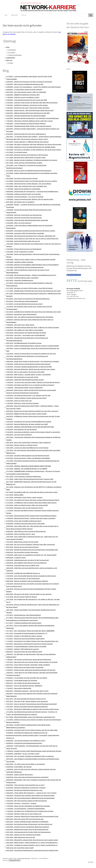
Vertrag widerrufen (15, 860)
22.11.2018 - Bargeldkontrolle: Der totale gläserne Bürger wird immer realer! (32, 492)
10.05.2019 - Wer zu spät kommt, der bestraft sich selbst (25, 372)
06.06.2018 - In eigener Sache (16, 558)
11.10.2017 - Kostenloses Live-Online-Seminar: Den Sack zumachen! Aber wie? (32, 641)
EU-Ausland (12, 52)
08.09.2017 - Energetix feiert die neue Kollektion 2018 (24, 652)
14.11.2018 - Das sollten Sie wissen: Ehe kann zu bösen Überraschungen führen (33, 500)
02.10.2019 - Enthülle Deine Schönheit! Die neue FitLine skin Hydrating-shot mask (33, 312)
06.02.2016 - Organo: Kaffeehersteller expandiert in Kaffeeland (27, 822)
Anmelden (91, 862)
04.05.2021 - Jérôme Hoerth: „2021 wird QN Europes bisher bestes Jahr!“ (30, 110)
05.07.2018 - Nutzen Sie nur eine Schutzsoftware (22, 547)
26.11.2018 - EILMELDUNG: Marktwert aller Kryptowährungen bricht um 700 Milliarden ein (31, 483)
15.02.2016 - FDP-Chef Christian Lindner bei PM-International (26, 801)
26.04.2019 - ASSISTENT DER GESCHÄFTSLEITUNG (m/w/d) (25, 380)
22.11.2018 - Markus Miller (15, 495)
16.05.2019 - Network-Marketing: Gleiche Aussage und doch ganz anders (31, 369)
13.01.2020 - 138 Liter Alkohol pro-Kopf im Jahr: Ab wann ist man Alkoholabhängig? (28, 271)
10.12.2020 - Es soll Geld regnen (17, 152)
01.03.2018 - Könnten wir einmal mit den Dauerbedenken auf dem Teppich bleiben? (31, 590)
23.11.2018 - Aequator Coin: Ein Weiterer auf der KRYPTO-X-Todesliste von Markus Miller (34, 488)
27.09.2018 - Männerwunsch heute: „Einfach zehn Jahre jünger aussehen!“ (31, 518)
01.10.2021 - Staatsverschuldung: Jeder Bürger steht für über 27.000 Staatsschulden (29, 78)
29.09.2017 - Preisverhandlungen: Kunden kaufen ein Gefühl (26, 646)
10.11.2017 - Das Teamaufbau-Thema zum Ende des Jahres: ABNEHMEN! (30, 631)
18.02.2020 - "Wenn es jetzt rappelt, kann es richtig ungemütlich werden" (31, 259)
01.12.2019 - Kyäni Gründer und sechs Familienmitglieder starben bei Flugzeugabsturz (29, 284)
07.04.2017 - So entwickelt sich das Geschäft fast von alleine (27, 678)
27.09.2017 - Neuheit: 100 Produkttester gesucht (22, 649)
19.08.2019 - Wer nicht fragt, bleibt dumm (20, 325)
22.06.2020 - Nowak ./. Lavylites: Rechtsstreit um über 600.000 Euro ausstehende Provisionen (33, 206)
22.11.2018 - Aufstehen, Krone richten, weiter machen (24, 497)
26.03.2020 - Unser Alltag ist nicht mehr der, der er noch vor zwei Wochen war (32, 239)
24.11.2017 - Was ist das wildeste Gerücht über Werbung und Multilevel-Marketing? (30, 627)
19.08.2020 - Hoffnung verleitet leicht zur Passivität (23, 194)
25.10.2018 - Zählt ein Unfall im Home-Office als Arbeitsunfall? (27, 505)
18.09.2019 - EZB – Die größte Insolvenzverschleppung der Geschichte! (30, 317)
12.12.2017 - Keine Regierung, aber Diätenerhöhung (23, 615)
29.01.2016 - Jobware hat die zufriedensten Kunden (23, 835)
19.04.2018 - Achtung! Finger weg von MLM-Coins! (23, 565)
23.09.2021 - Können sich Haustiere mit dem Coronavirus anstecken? (29, 82)
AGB (11, 858)
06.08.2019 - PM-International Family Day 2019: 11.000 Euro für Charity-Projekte (33, 327)
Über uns (24, 15)
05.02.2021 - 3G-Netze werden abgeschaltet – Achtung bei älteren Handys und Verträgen (33, 130)
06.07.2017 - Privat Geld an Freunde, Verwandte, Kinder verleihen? (28, 665)
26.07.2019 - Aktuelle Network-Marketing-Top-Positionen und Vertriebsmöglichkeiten (27, 339)
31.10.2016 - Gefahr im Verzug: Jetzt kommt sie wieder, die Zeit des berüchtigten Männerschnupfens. (34, 721)
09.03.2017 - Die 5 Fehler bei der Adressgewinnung (23, 683)
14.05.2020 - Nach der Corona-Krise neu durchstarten (24, 215)
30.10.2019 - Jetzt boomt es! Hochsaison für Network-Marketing (28, 299)
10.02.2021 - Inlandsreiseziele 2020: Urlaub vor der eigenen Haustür (29, 126)
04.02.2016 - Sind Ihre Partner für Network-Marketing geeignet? (28, 827)
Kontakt (11, 63)
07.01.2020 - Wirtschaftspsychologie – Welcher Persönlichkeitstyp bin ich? (31, 275)
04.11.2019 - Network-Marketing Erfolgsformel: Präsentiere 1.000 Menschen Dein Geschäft (34, 295)
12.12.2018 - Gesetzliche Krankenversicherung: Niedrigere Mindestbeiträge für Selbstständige (33, 462)
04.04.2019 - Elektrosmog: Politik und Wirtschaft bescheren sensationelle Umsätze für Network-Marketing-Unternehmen (31, 392)
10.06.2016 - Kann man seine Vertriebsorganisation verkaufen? (27, 777)
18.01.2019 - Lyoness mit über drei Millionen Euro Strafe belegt (27, 448)
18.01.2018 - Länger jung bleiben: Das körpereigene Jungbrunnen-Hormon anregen (31, 611)
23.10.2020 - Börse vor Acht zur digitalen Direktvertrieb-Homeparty (29, 171)
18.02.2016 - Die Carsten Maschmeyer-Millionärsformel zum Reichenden (30, 798)
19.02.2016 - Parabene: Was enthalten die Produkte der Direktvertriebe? (30, 795)
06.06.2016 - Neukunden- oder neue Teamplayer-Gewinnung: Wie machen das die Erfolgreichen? (34, 781)
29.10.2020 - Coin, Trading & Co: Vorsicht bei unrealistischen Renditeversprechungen (26, 167)
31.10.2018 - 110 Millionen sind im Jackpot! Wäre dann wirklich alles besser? (31, 503)
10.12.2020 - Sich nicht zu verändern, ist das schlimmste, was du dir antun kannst (34, 150)
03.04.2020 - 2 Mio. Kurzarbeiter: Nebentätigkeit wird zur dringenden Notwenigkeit (29, 227)
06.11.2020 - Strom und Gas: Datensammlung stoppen (24, 163)
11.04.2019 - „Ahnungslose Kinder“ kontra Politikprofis (24, 388)
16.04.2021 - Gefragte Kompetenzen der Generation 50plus (26, 116)
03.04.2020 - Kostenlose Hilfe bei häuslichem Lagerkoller (25, 233)
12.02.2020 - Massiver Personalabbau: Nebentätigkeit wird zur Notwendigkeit (32, 265)
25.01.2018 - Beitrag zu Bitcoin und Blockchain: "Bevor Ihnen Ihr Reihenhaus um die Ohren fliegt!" (33, 606)
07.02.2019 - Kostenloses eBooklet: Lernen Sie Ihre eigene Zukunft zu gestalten (33, 432)
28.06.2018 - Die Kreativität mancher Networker (22, 552)
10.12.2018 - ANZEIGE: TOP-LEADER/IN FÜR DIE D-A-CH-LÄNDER (27, 469)
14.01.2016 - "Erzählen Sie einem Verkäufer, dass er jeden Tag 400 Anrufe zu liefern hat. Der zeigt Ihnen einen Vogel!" (32, 846)
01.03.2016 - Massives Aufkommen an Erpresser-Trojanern (26, 788)
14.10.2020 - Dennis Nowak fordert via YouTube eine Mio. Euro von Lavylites (32, 181)
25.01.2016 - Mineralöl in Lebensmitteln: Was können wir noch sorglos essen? (32, 840)
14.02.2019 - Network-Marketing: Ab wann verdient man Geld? (27, 424)
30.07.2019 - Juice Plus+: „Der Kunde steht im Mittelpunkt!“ (26, 335)
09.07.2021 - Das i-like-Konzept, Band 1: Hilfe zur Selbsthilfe (26, 92)
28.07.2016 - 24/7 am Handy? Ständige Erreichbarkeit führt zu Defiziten (30, 756)
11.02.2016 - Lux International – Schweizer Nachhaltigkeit (25, 809)
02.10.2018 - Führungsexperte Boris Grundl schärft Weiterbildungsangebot (31, 516)
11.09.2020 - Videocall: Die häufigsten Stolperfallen (23, 189)
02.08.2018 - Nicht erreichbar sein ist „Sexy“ (21, 534)
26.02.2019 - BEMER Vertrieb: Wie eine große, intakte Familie (26, 414)
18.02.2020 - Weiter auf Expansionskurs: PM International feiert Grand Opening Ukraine (33, 256)
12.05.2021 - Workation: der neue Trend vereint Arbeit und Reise (28, 108)
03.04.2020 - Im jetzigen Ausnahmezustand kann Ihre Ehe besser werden (31, 231)
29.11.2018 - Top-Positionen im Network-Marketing (23, 476)
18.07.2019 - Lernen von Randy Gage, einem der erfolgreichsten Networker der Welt (33, 350)
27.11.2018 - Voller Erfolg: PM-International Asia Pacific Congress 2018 (30, 479)
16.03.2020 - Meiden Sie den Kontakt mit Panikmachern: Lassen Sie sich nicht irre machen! (33, 245)
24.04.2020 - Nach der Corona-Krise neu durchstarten (24, 218)
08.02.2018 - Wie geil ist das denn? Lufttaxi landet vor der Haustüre (29, 594)
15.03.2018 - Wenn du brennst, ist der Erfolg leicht (23, 578)
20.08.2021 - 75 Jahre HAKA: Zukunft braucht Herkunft (24, 90)
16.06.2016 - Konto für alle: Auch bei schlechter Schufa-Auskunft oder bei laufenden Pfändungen (31, 771)
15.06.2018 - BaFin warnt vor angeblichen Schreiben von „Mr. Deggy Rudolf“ (31, 555)
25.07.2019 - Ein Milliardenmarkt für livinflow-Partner (24, 343)
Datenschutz (35, 858)
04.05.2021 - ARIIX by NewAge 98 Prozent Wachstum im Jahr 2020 (28, 113)
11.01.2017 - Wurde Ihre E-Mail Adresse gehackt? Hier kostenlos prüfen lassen (32, 709)
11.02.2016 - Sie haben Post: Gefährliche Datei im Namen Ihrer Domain (30, 811)
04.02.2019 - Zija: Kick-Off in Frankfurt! (19, 435)
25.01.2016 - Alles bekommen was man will (20, 837)
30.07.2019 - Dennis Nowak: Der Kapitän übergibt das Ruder (26, 333)
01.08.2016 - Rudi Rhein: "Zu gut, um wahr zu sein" (23, 754)
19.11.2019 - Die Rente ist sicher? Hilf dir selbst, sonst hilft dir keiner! (29, 288)
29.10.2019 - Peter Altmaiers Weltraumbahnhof (22, 301)
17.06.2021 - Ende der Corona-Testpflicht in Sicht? (23, 97)
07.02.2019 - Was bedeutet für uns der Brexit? (22, 429)
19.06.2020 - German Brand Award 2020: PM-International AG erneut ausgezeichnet (29, 211)
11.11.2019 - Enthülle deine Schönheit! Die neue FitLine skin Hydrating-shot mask (33, 291)
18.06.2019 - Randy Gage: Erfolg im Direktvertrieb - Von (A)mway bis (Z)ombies (33, 361)
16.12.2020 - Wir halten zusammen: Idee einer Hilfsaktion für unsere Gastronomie (34, 144)
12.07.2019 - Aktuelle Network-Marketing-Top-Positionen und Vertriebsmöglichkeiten (27, 358)
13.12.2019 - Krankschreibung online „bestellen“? (23, 278)
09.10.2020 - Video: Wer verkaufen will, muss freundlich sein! (26, 186)
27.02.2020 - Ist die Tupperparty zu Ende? (20, 252)
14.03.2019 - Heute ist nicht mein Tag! (19, 401)
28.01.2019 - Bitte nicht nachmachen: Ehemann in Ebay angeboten (28, 442)
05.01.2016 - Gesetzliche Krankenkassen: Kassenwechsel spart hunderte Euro (32, 850)
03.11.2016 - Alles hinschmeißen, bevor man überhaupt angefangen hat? (31, 717)
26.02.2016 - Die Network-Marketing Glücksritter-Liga (24, 790)
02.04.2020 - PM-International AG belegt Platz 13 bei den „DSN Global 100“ (31, 236)
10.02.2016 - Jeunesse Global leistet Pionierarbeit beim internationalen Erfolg (32, 816)
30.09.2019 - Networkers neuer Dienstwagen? (21, 314)
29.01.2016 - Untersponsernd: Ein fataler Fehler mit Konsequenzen (28, 832)
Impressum (6, 858)
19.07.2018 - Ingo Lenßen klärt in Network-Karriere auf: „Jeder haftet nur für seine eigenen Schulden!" (32, 538)
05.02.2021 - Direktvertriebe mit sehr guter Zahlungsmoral (26, 134)
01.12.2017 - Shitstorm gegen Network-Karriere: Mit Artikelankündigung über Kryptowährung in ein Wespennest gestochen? (32, 619)
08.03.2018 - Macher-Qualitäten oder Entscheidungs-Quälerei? (27, 581)
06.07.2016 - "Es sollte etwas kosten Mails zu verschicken (25, 764)
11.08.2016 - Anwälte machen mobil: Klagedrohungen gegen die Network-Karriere (34, 751)
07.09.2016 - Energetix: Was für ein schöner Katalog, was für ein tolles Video (32, 730)
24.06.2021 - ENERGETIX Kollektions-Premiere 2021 (23, 95)
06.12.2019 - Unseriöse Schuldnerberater (20, 280)
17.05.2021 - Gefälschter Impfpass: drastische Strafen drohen (27, 105)
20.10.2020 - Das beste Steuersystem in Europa (22, 178)
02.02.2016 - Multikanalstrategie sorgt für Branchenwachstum (27, 829)
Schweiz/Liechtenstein (15, 55)
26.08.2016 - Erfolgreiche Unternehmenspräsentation (24, 743)
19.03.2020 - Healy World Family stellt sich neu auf (23, 241)
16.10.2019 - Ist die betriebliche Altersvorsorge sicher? (24, 304)
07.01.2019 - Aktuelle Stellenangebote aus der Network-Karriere (28, 456)
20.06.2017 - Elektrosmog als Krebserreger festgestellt (25, 667)
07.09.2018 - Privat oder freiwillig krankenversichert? (24, 521)
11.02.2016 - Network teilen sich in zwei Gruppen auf (24, 814)
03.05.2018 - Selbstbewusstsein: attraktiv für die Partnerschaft (28, 560)
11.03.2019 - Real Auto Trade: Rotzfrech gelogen (22, 403)
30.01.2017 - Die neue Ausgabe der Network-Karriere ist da (26, 699)
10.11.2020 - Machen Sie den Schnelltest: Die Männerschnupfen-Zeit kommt (32, 160)
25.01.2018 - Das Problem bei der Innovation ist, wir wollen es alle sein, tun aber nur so (33, 601)
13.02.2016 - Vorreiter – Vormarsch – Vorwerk (21, 803)
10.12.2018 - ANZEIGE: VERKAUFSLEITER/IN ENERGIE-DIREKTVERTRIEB (28, 466)
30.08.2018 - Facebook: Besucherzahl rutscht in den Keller (25, 524)
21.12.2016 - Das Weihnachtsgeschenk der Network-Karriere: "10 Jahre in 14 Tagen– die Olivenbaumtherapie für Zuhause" (32, 713)
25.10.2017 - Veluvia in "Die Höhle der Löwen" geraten (24, 636)
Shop (6, 15)
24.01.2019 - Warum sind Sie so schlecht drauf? (22, 445)
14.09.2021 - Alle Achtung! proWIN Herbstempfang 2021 (25, 84)
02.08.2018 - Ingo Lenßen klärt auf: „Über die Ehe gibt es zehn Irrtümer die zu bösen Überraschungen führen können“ (32, 527)
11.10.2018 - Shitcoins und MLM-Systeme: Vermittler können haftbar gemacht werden (32, 512)
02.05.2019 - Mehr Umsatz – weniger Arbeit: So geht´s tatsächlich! (28, 375)
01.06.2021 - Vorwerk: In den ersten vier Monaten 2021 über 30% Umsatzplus (32, 103)
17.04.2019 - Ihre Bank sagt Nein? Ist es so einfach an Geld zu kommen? (30, 385)
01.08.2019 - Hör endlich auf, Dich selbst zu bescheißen (25, 330)
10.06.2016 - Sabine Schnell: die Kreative (19, 775)
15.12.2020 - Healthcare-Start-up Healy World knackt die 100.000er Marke (31, 147)
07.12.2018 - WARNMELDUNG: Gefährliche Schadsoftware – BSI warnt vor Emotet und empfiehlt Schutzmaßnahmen (33, 473)
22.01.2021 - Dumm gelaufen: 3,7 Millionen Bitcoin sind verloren (27, 142)
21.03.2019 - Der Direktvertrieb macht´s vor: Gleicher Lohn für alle (28, 395)
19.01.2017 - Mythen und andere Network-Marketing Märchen (27, 707)
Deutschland (12, 50)
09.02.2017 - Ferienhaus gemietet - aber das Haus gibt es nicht (27, 691)
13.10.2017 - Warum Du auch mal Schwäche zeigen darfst (25, 639)
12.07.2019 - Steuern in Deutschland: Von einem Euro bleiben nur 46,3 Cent (31, 354)
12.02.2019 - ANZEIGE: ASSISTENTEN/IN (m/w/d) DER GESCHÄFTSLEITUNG (30, 427)
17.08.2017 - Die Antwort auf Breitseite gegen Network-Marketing (29, 660)
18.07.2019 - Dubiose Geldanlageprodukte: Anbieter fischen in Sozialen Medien (33, 346)
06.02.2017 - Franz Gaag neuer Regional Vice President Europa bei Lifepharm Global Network (32, 695)
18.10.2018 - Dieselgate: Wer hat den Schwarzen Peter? (25, 508)
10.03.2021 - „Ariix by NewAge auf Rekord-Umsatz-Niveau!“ (26, 123)
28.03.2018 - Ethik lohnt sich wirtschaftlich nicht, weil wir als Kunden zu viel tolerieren (32, 569)
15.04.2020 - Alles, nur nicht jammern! (19, 223)
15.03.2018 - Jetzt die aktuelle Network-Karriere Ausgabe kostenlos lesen (31, 576)
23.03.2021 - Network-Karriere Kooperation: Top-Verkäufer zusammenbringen (32, 118)
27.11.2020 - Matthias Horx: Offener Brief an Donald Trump (26, 157)
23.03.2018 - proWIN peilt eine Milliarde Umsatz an (23, 573)
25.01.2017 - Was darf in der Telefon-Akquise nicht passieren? (27, 701)
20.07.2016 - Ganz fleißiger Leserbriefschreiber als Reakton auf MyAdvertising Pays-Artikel (33, 760)
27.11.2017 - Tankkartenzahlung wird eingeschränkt (24, 623)
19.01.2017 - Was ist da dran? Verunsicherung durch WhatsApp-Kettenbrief (31, 704)
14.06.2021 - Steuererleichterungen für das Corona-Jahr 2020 (26, 100)
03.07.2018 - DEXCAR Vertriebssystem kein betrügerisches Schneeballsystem (32, 550)
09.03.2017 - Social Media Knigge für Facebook (22, 680)
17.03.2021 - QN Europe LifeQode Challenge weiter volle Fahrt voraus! (29, 121)
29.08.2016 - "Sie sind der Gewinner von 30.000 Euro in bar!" (26, 741)
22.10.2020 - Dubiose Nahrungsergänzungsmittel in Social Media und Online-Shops (32, 174)
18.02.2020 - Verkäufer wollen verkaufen (20, 262)
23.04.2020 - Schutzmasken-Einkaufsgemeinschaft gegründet (27, 220)
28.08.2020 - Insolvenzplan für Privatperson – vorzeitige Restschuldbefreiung (32, 191)
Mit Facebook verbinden (74, 275)
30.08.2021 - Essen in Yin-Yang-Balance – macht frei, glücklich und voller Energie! (33, 87)
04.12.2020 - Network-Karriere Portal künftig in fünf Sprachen (27, 155)
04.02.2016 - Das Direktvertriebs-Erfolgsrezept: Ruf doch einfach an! (29, 824)
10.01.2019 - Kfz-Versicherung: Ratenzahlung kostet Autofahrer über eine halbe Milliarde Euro (33, 452)
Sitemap (5, 860)
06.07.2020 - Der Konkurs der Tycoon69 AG (20, 202)
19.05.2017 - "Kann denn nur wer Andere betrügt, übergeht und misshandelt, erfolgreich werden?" (32, 674)
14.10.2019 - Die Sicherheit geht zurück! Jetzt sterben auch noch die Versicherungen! (29, 308)
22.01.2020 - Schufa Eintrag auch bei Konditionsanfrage (25, 267)
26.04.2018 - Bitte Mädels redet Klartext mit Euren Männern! (26, 563)
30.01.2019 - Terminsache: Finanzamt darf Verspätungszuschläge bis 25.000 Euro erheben (33, 439)
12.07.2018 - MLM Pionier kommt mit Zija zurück (22, 542)
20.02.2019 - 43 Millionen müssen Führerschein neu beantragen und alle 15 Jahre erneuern (33, 418)
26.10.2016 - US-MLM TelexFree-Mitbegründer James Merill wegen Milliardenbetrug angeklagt (28, 726)
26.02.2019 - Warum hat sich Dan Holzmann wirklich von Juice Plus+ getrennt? (32, 411)
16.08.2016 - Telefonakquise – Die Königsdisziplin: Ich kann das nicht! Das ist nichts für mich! (32, 747)
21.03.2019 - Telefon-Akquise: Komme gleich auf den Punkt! (26, 398)
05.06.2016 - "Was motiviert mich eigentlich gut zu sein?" (25, 785)
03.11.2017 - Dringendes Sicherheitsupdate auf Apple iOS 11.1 (27, 633)
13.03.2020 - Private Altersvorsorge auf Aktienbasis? (24, 249)
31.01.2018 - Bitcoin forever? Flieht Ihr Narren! (21, 597)
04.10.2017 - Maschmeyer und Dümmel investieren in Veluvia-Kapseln (29, 644)
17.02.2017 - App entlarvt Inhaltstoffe (19, 688)
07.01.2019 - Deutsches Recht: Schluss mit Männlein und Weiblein (28, 458)
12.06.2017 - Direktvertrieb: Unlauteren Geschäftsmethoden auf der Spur (31, 670)
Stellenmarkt (14, 15)
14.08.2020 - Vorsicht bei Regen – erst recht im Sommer (25, 197)
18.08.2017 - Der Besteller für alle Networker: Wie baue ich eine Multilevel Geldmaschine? (31, 656)
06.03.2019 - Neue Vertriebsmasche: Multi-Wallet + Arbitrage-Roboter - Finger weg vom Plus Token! (32, 407)
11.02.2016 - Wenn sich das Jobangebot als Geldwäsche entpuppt (28, 806)
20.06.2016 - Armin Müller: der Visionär (19, 767)
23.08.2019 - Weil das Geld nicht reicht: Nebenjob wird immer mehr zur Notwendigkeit (30, 321)
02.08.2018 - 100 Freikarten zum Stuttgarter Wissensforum (26, 531)
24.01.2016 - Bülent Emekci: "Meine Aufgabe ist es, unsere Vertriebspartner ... (32, 843)
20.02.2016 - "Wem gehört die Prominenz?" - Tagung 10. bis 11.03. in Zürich (31, 793)
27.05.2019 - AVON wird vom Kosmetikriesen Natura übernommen (28, 364)
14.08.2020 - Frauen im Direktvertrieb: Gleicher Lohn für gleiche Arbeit (30, 199)
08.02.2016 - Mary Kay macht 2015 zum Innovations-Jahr (25, 819)
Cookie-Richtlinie (43, 858)
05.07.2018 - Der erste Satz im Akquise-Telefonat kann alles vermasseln (31, 544)
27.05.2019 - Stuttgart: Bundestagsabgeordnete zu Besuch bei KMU (29, 367)
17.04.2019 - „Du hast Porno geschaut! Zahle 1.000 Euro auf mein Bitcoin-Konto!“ (33, 382)
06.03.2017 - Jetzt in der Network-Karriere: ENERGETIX (24, 686)
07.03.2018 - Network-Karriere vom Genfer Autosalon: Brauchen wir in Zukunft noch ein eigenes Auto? (33, 585)
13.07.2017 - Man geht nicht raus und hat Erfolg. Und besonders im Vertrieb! (32, 662)
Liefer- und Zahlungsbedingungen (22, 858)
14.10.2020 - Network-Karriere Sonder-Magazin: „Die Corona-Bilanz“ (29, 184)
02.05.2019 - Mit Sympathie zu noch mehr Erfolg (22, 377)
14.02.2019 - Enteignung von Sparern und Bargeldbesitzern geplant (29, 422)
